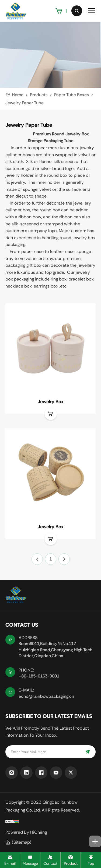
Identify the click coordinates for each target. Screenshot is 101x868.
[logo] (16, 11)
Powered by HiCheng (26, 832)
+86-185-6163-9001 (39, 676)
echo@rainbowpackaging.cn (46, 696)
